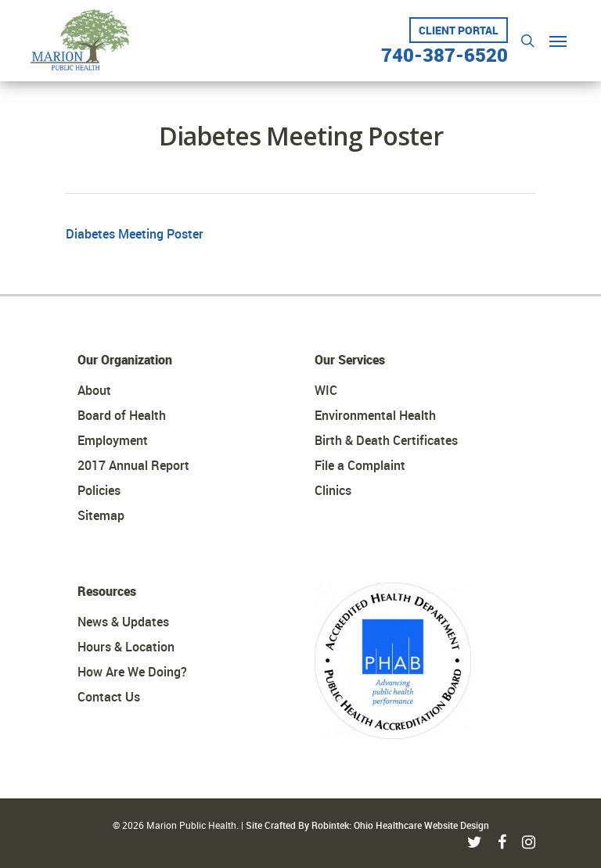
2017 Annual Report (133, 465)
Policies (99, 490)
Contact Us (109, 697)
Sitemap (101, 515)
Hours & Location (126, 647)
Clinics (333, 490)
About (94, 390)
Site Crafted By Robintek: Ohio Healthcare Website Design (367, 825)
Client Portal (459, 30)
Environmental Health (375, 415)
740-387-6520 (444, 49)
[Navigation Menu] (558, 41)
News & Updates (123, 622)
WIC (326, 390)
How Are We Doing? (132, 672)
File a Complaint (360, 465)
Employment (113, 440)
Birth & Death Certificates (386, 440)
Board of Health (122, 415)
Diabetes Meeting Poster (135, 234)
